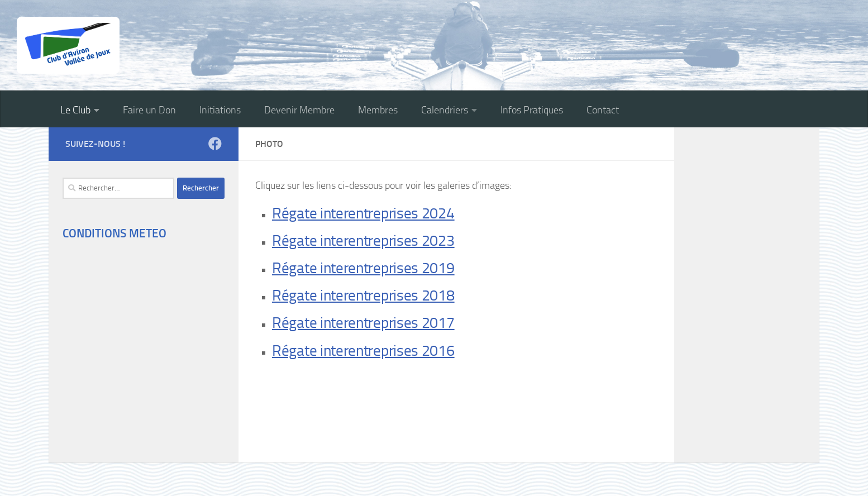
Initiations (220, 110)
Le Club (75, 110)
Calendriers (445, 110)
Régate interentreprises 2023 (363, 241)
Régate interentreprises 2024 (363, 213)
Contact (603, 110)
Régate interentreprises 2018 (363, 295)
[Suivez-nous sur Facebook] (215, 144)
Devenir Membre (299, 110)
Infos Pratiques (532, 110)
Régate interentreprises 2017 (363, 323)
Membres (378, 110)
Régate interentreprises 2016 (363, 351)
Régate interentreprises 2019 (363, 268)
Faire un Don (149, 110)
